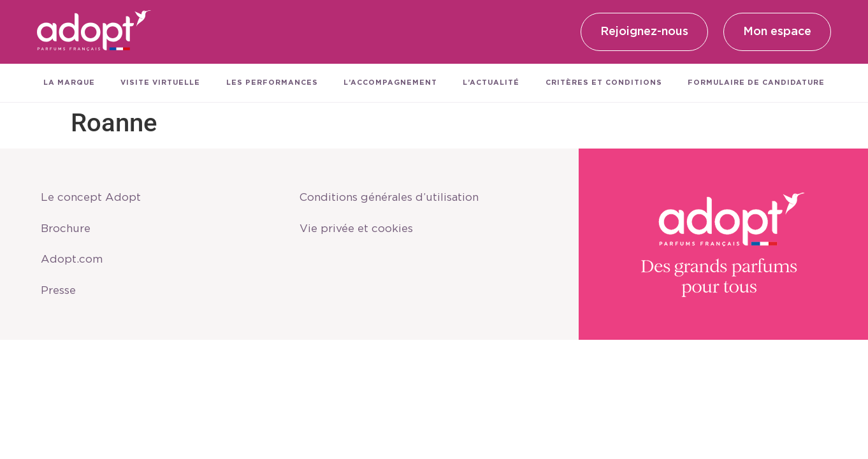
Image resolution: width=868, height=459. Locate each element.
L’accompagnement (390, 83)
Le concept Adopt (95, 196)
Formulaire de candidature (756, 83)
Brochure (70, 229)
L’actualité (491, 83)
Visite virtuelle (160, 83)
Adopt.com (75, 263)
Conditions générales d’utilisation (399, 196)
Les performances (272, 83)
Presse (62, 297)
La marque (69, 83)
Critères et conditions (604, 83)
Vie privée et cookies (362, 229)
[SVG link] (94, 32)
